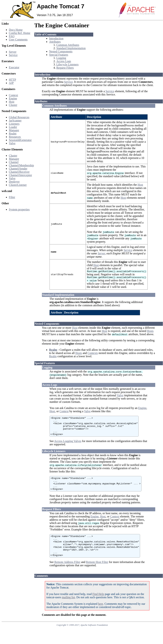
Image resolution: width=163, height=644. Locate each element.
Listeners (14, 124)
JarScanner (15, 121)
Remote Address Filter (67, 574)
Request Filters (65, 68)
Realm (13, 134)
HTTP (12, 80)
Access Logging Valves (68, 446)
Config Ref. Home (20, 33)
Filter (12, 197)
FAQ (12, 36)
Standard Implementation (71, 48)
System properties (19, 209)
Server (13, 52)
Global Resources (19, 117)
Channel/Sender (18, 169)
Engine (13, 98)
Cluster (13, 105)
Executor (14, 67)
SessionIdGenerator (20, 140)
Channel (14, 162)
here (101, 616)
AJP (11, 83)
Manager (14, 130)
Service (13, 55)
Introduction (56, 38)
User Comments (18, 40)
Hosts (150, 332)
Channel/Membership (21, 165)
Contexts (93, 354)
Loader (13, 127)
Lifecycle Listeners (67, 64)
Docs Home (16, 30)
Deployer (14, 182)
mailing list (68, 609)
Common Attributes (68, 45)
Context (13, 95)
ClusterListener (18, 185)
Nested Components (61, 51)
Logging (61, 58)
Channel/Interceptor (20, 175)
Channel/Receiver (19, 172)
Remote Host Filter (97, 574)
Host (12, 102)
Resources (15, 137)
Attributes (55, 42)
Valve (12, 143)
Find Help (98, 606)
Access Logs (64, 61)
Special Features (59, 55)
